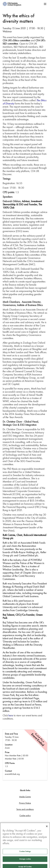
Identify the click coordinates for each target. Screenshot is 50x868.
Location (9, 745)
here (11, 715)
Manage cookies (25, 863)
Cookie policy (25, 815)
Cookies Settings (25, 855)
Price (7, 752)
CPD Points (10, 763)
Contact (8, 771)
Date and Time (11, 734)
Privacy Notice (25, 803)
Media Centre (25, 797)
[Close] (47, 830)
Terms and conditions (25, 809)
